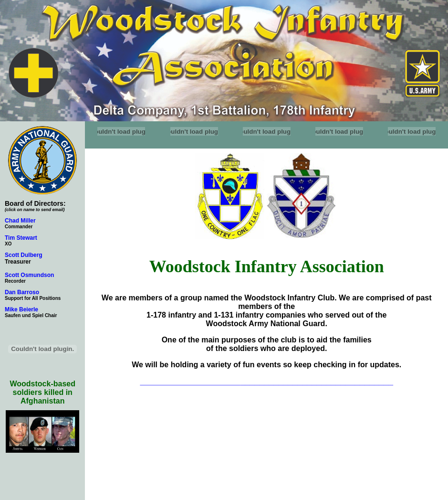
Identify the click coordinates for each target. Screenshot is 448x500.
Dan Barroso (22, 292)
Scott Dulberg (24, 255)
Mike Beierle (21, 309)
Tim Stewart (21, 238)
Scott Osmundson (29, 275)
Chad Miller (20, 221)
